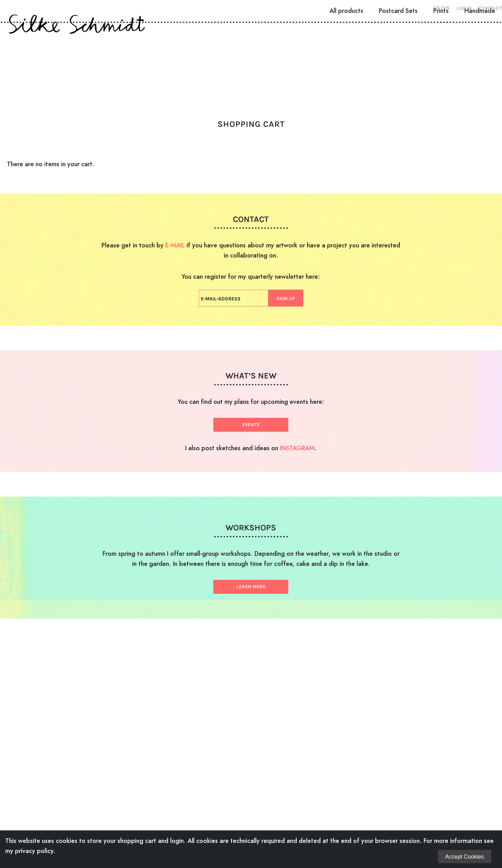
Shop (390, 61)
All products (346, 86)
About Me (96, 61)
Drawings (197, 61)
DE (437, 8)
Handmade (480, 86)
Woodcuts (146, 61)
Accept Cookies (465, 857)
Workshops (310, 61)
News (356, 61)
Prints (441, 86)
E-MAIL (175, 245)
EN (446, 8)
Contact (490, 8)
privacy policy (34, 851)
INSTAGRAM (297, 448)
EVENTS (251, 425)
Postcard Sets (398, 86)
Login (464, 8)
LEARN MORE (251, 587)
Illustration (252, 61)
